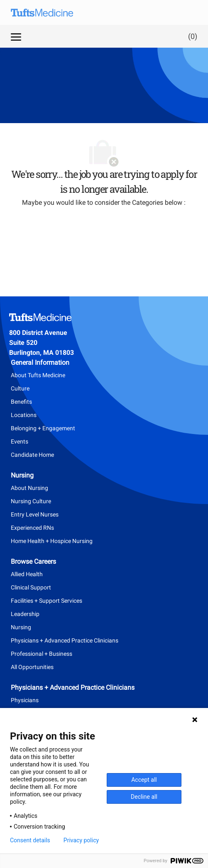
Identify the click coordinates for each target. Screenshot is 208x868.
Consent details (30, 840)
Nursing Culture (31, 501)
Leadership (25, 614)
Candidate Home (32, 455)
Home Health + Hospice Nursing (52, 541)
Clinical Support (31, 587)
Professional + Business (42, 654)
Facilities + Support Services (46, 601)
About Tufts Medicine (38, 375)
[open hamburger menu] (16, 36)
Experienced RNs (32, 528)
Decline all (144, 797)
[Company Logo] (48, 12)
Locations (24, 415)
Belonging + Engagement (43, 428)
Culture (20, 388)
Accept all (144, 780)
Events (20, 441)
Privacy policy (81, 840)
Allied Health (27, 574)
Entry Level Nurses (35, 514)
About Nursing (29, 488)
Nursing (21, 627)
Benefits (21, 402)
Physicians (25, 700)
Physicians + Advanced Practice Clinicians (65, 640)
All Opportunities (32, 667)
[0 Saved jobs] (191, 36)
